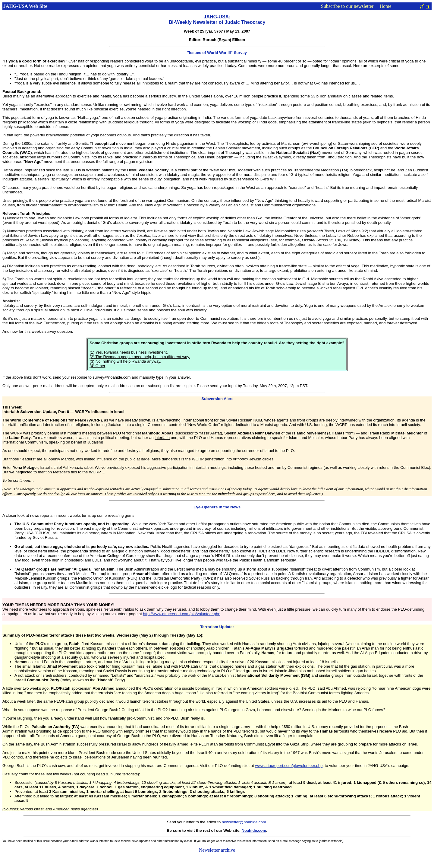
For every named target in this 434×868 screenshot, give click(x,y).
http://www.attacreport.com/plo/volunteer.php (182, 614)
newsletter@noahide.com (244, 822)
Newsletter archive (217, 850)
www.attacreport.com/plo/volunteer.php (289, 766)
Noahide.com (254, 830)
